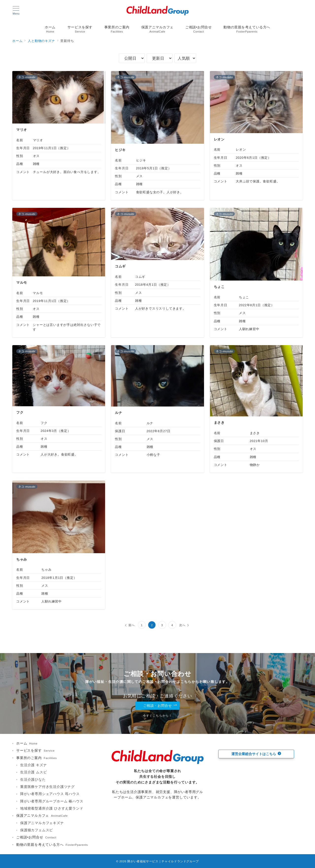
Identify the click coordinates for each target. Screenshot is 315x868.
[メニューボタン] (16, 11)
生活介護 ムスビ (33, 772)
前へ (132, 625)
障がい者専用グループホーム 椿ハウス (52, 801)
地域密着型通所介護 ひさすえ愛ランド (52, 808)
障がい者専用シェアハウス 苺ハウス (50, 794)
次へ (182, 625)
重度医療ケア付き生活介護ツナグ (47, 787)
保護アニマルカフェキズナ (42, 823)
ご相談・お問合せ (160, 706)
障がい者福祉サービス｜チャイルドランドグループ (163, 861)
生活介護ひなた (33, 779)
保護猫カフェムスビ (37, 830)
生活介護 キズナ (33, 765)
